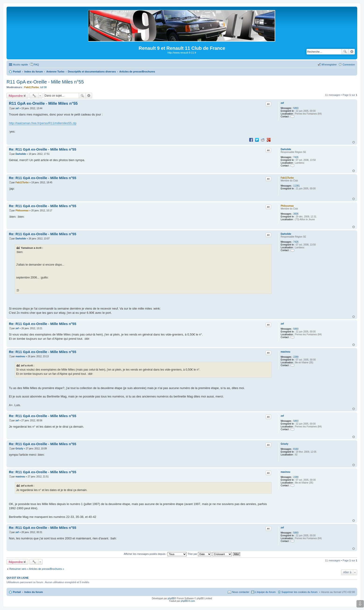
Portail (17, 72)
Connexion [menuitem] (349, 65)
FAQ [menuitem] (36, 65)
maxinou (285, 352)
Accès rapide (21, 65)
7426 (296, 157)
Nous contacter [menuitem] (241, 592)
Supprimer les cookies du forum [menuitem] (300, 592)
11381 (296, 186)
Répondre (16, 96)
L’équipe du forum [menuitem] (265, 592)
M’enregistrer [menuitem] (329, 65)
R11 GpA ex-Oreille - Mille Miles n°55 (45, 82)
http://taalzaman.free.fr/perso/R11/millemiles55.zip (43, 123)
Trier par (200, 554)
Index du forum (34, 592)
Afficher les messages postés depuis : (155, 554)
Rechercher (345, 52)
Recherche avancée (352, 52)
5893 (296, 108)
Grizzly (284, 444)
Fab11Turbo (32, 87)
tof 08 (43, 87)
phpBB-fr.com (188, 601)
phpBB (171, 598)
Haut (354, 142)
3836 (296, 214)
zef (282, 103)
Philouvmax (287, 206)
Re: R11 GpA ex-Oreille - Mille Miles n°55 (43, 149)
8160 (296, 449)
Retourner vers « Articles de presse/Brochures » (37, 569)
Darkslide (286, 149)
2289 (296, 357)
